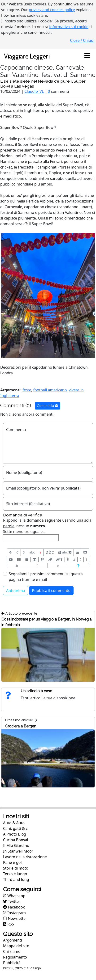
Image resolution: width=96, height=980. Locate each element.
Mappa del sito (16, 946)
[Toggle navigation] (87, 56)
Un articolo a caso (37, 691)
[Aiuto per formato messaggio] (79, 566)
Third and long (16, 879)
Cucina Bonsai (16, 840)
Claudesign (32, 968)
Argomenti (13, 940)
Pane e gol (12, 862)
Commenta (48, 406)
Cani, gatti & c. (16, 828)
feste (27, 390)
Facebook (14, 907)
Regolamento (15, 957)
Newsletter (15, 918)
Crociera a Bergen (21, 726)
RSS (9, 924)
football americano (50, 390)
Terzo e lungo (15, 874)
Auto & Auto (14, 823)
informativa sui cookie (69, 27)
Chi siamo (12, 951)
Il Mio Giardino (16, 845)
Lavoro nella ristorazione (25, 857)
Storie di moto (16, 868)
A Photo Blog (15, 834)
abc (32, 552)
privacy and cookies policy (52, 10)
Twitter (12, 901)
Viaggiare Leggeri (27, 56)
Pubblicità (12, 963)
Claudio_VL (34, 91)
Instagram (14, 913)
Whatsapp (14, 896)
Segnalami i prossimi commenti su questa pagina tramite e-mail (46, 577)
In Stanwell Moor (18, 851)
